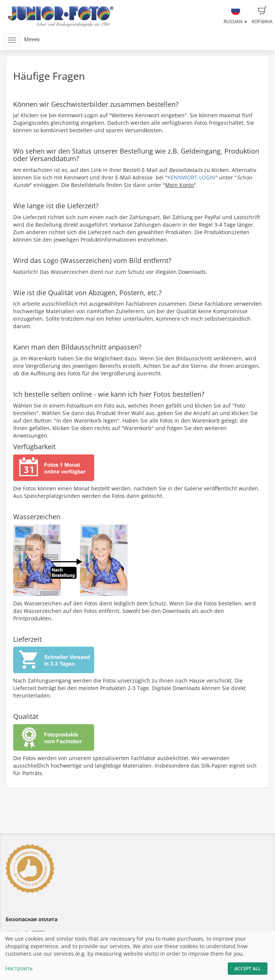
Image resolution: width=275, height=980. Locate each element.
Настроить (19, 968)
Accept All (248, 969)
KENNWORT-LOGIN (191, 177)
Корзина (262, 15)
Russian (235, 15)
